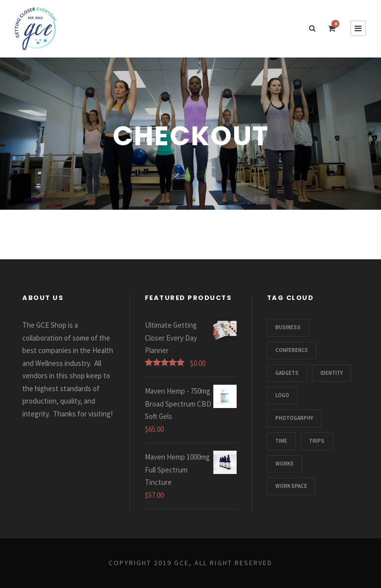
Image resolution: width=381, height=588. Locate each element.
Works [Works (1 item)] (285, 464)
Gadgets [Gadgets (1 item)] (287, 373)
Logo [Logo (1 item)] (282, 395)
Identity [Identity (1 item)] (332, 373)
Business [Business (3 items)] (288, 327)
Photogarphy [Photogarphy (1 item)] (294, 418)
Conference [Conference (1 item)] (292, 350)
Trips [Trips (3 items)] (317, 441)
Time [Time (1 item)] (281, 441)
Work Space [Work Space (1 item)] (291, 486)
